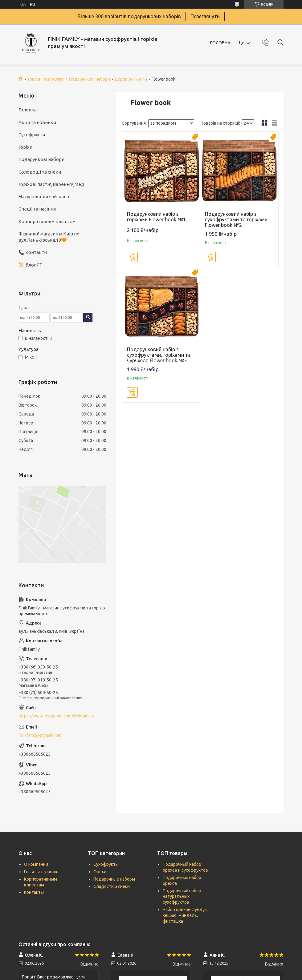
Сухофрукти (32, 135)
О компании (36, 864)
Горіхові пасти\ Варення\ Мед (51, 184)
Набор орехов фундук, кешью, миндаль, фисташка (185, 915)
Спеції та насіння (37, 209)
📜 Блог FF (30, 265)
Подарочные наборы (114, 879)
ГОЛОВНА (220, 43)
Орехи (100, 872)
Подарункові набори (90, 79)
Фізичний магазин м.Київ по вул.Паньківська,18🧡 (49, 237)
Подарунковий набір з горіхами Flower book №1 (156, 217)
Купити (132, 257)
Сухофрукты (106, 864)
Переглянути (205, 16)
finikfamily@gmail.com (40, 735)
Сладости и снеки (112, 886)
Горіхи (25, 147)
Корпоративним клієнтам (47, 221)
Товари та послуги (46, 79)
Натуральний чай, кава (44, 197)
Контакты (34, 892)
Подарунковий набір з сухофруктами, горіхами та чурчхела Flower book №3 (159, 355)
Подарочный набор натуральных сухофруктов (182, 897)
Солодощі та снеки (40, 172)
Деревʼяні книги (131, 79)
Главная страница (42, 872)
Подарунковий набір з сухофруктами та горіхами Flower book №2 (236, 219)
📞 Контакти (33, 252)
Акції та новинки (37, 122)
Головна (28, 110)
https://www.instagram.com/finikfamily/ (56, 716)
